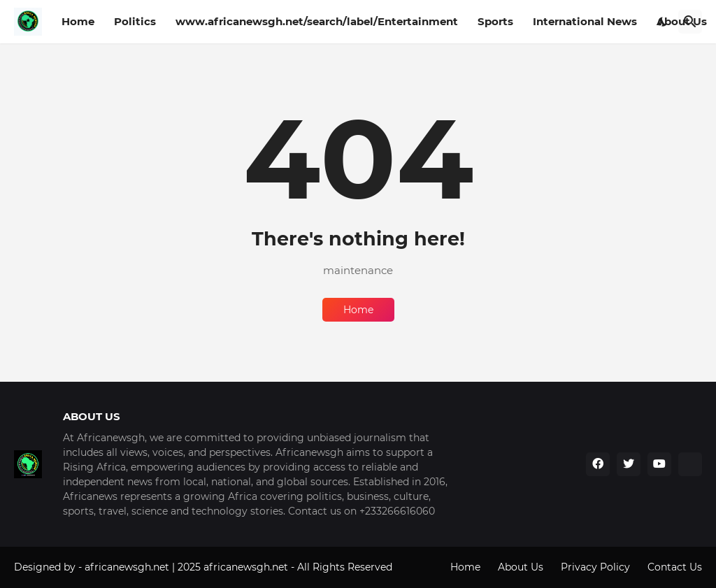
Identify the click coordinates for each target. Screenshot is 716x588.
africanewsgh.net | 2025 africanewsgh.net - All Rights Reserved (238, 567)
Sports (495, 21)
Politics (135, 21)
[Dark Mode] (663, 22)
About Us (521, 567)
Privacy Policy (595, 567)
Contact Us (675, 567)
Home (78, 21)
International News (585, 21)
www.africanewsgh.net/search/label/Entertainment (317, 21)
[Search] (690, 22)
